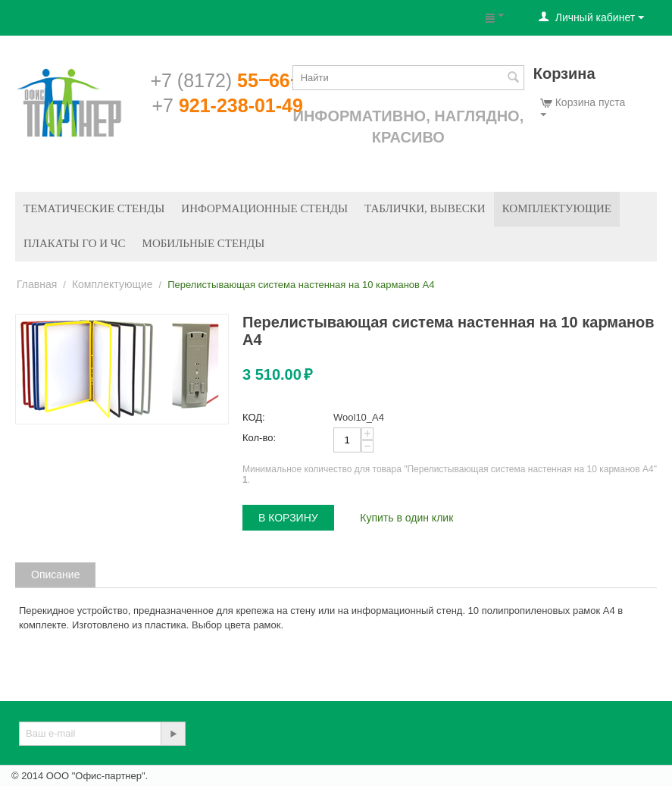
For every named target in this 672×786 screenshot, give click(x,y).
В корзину (288, 518)
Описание (55, 575)
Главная (37, 284)
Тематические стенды (94, 208)
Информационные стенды (264, 208)
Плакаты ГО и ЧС (75, 243)
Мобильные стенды (204, 243)
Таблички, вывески (425, 208)
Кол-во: (259, 438)
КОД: (254, 417)
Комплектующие (557, 208)
